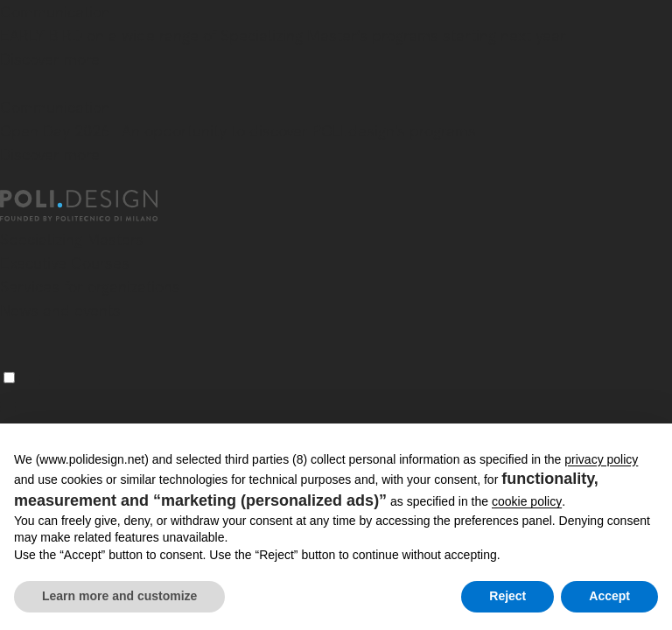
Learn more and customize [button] (119, 596)
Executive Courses (65, 263)
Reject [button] (507, 596)
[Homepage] (94, 206)
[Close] (10, 85)
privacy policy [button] (601, 459)
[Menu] (9, 378)
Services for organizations (90, 287)
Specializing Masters (72, 239)
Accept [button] (609, 596)
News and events (60, 310)
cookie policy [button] (527, 501)
